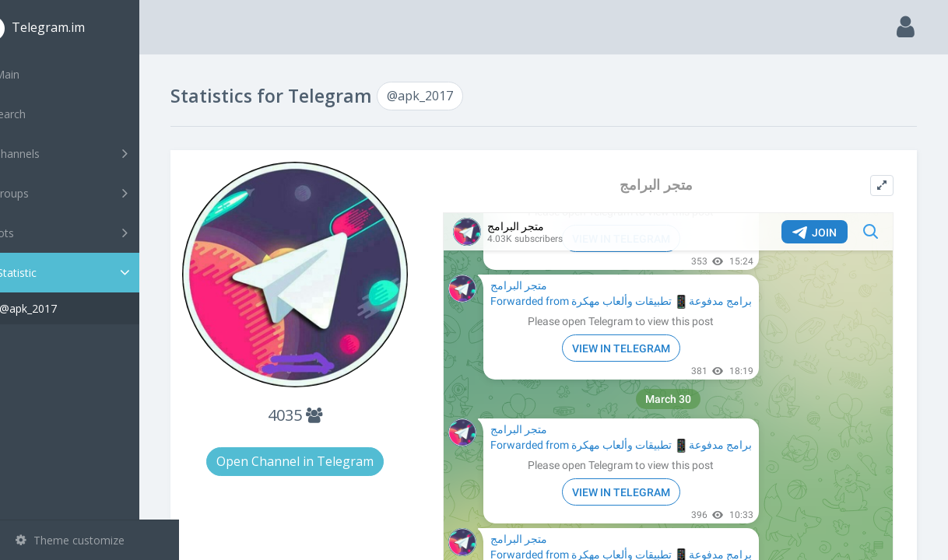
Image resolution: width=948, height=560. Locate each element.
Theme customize (70, 540)
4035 (328, 402)
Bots (91, 233)
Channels (91, 153)
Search (40, 114)
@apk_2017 (68, 308)
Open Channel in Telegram (328, 448)
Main (37, 74)
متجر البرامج (669, 185)
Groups (91, 193)
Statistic (94, 273)
